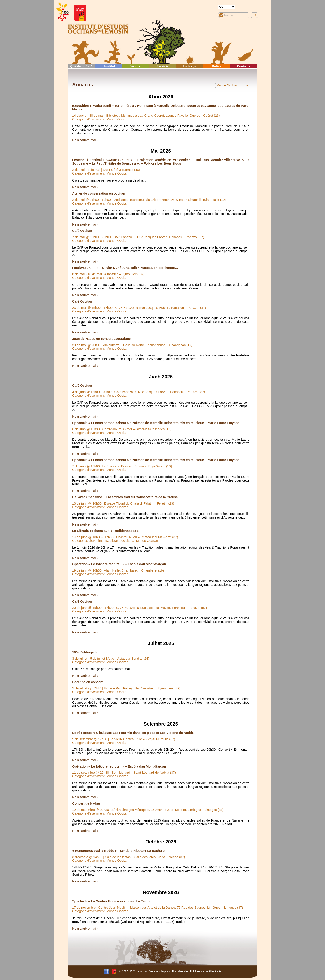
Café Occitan (82, 231)
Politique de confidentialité (206, 971)
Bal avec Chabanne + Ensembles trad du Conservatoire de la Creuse (125, 497)
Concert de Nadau (86, 803)
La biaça (190, 66)
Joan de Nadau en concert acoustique (101, 339)
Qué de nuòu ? (81, 66)
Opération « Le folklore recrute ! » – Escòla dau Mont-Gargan (119, 564)
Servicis (162, 66)
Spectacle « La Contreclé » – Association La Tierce (111, 901)
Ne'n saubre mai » (85, 140)
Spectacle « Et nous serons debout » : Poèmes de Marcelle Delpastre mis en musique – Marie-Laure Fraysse (156, 423)
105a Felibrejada (85, 652)
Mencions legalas (159, 971)
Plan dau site (180, 971)
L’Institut (109, 66)
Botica (217, 66)
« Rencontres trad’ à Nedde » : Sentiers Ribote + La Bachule (118, 851)
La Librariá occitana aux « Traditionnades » (106, 531)
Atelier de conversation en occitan (99, 193)
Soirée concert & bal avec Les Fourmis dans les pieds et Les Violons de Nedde (133, 733)
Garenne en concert (87, 682)
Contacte (244, 66)
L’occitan (136, 66)
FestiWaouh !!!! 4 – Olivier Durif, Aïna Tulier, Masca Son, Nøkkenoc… (125, 268)
